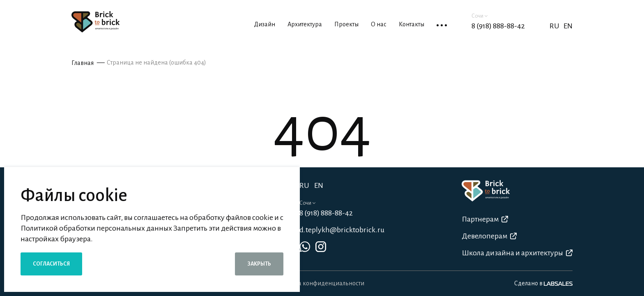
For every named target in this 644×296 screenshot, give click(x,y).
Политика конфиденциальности (320, 283)
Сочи (480, 16)
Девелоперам (489, 236)
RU (304, 185)
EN (568, 26)
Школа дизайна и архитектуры (517, 253)
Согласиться (51, 264)
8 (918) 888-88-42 (498, 26)
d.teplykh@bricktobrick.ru (342, 230)
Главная (83, 63)
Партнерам (485, 219)
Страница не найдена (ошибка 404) (156, 62)
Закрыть (259, 264)
